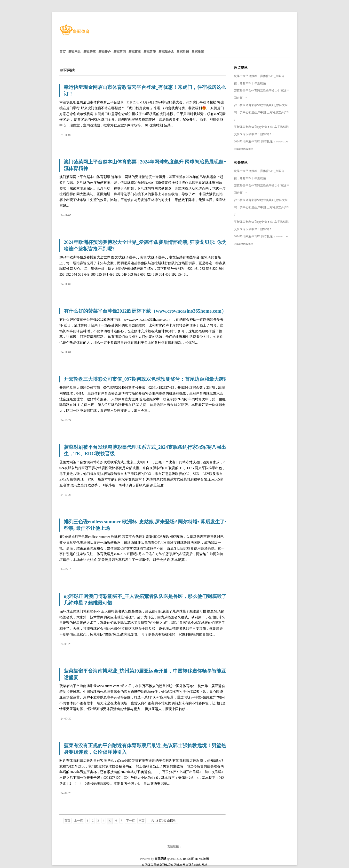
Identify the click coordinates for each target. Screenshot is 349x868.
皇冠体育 (165, 865)
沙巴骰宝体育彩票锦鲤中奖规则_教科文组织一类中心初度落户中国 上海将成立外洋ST (261, 112)
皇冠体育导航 (151, 865)
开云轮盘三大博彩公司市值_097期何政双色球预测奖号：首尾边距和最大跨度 (146, 379)
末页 (142, 821)
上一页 (79, 821)
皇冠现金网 (178, 865)
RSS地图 (188, 859)
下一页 (130, 821)
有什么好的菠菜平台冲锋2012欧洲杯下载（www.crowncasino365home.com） (145, 311)
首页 (67, 821)
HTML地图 (202, 859)
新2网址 (202, 865)
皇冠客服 (191, 865)
